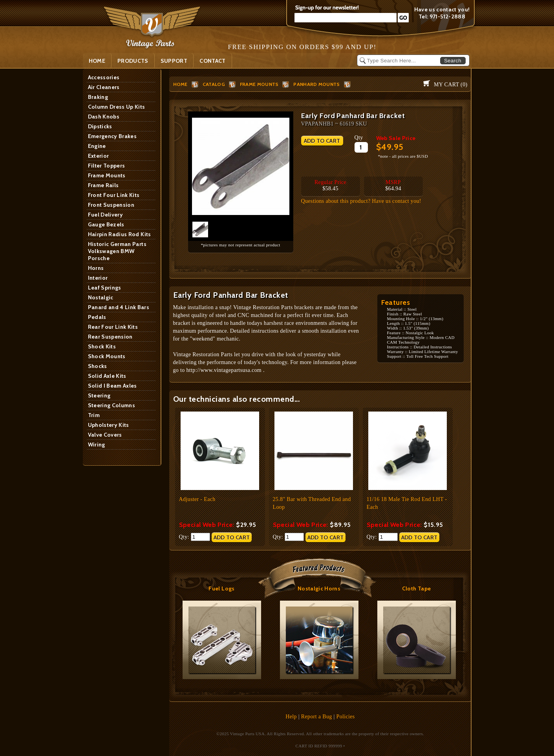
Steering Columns (112, 405)
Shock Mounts (107, 356)
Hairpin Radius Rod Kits (120, 234)
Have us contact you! (442, 9)
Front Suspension (111, 205)
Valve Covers (105, 435)
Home (97, 61)
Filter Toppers (107, 166)
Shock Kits (102, 346)
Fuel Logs (221, 588)
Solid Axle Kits (107, 376)
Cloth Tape (417, 588)
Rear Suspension (110, 337)
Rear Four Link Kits (113, 327)
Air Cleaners (104, 87)
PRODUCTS (133, 61)
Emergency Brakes (112, 136)
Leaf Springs (105, 288)
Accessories (104, 77)
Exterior (99, 156)
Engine (97, 146)
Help (291, 717)
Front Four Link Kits (114, 195)
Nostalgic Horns (319, 588)
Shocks (98, 366)
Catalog (214, 84)
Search (453, 61)
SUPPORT (174, 61)
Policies (346, 717)
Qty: (195, 537)
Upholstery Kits (109, 425)
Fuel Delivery (106, 215)
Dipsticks (100, 126)
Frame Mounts (107, 175)
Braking (98, 97)
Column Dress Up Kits (117, 107)
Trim (94, 415)
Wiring (97, 444)
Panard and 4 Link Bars (119, 307)
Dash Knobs (104, 117)
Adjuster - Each (197, 499)
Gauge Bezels (106, 224)
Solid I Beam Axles (112, 386)
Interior (98, 278)
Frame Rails (103, 185)
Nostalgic (101, 297)
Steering (99, 395)
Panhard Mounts (316, 84)
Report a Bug (317, 717)
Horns (96, 268)
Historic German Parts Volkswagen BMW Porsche (117, 251)
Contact (212, 61)
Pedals (97, 317)
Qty (359, 138)
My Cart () (451, 85)
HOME (180, 84)
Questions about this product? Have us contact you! (361, 201)
